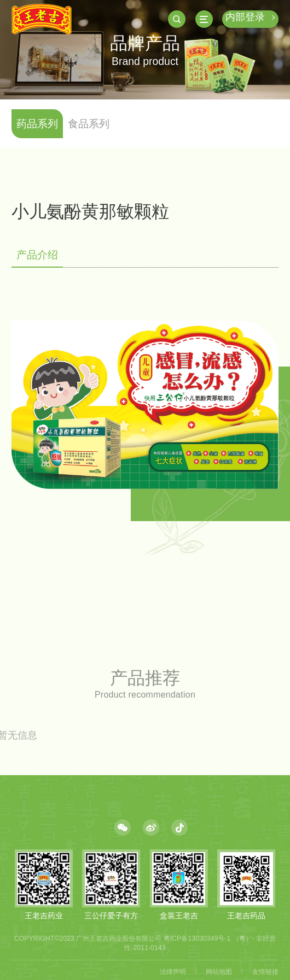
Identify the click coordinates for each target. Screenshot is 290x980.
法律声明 (173, 972)
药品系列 (37, 123)
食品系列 (89, 123)
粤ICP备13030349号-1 (197, 938)
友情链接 (265, 972)
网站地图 (219, 972)
